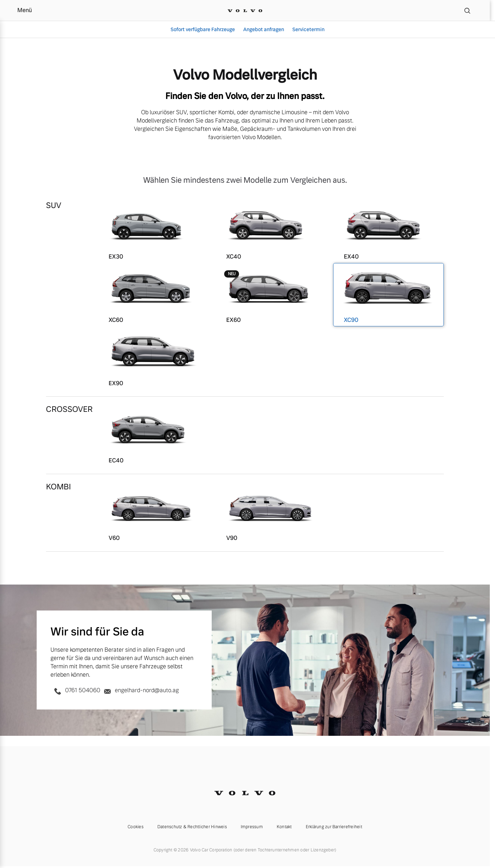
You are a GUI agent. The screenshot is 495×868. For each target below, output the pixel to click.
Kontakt (284, 827)
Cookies (136, 827)
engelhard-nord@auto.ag (140, 690)
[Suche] (467, 10)
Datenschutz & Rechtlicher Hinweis (192, 827)
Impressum (252, 827)
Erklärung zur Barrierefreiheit (334, 827)
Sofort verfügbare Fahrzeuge (203, 29)
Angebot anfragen (264, 29)
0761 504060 (76, 690)
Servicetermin (308, 29)
